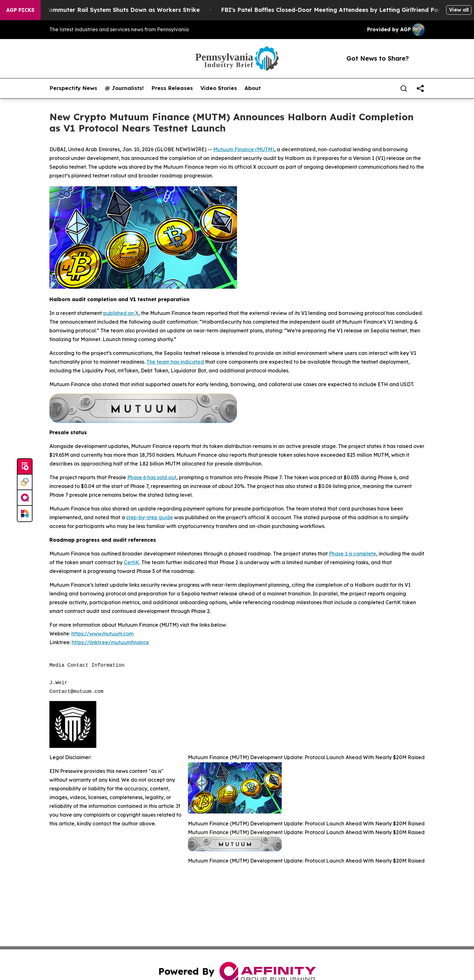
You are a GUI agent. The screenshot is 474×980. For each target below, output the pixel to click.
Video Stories (219, 88)
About (253, 88)
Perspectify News (73, 88)
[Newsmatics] (25, 514)
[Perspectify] (25, 482)
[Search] (404, 88)
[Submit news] (25, 467)
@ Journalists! (124, 88)
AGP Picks (20, 10)
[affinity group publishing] (25, 498)
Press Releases (172, 88)
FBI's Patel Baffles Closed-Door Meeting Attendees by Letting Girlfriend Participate (349, 10)
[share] (420, 88)
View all (459, 10)
